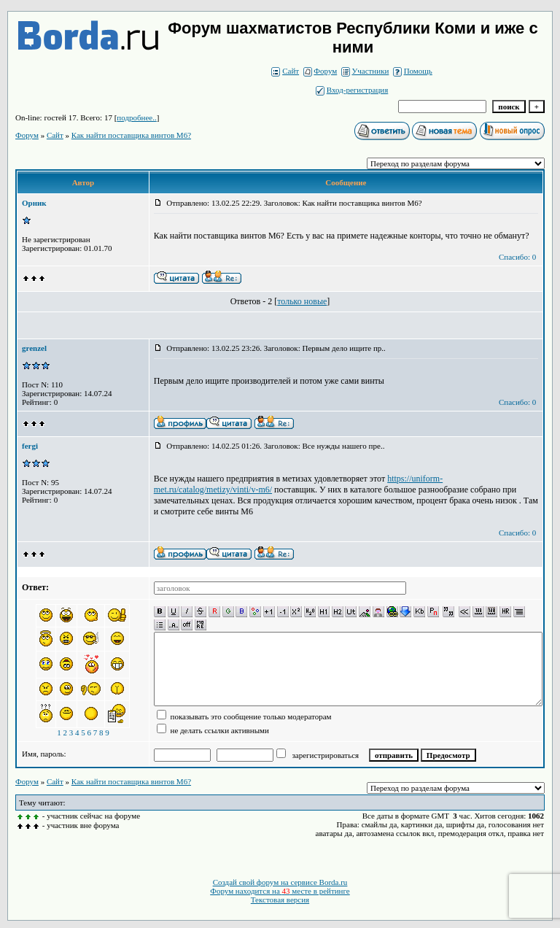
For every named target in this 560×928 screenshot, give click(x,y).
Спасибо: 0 (517, 257)
